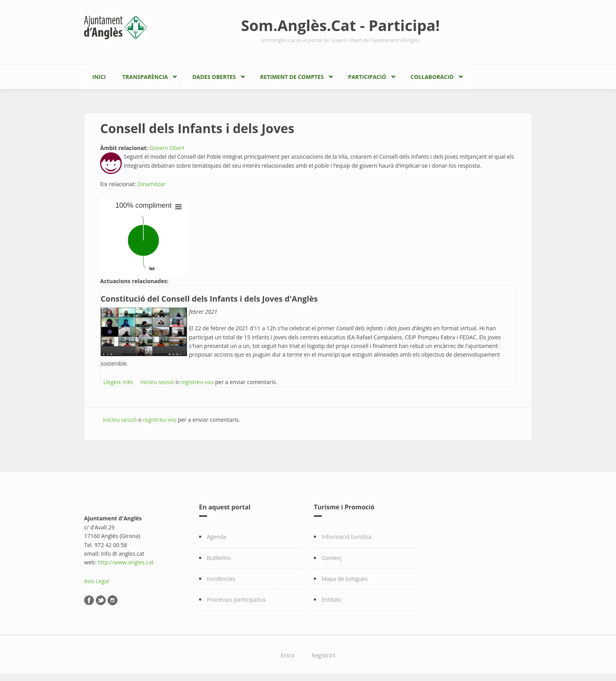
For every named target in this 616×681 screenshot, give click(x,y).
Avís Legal (97, 581)
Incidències (221, 579)
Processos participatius (236, 600)
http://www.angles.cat (126, 562)
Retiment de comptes (292, 77)
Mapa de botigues (345, 579)
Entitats (331, 600)
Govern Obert (167, 148)
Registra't (324, 655)
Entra (287, 655)
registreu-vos (197, 382)
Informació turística (347, 537)
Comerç (332, 558)
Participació (367, 77)
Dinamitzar (152, 184)
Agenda (217, 537)
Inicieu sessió (157, 382)
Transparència (145, 77)
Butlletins (219, 558)
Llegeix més (118, 382)
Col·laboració (432, 77)
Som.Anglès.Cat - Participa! (341, 25)
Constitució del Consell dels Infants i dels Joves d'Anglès (209, 299)
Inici (99, 77)
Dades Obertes (214, 77)
